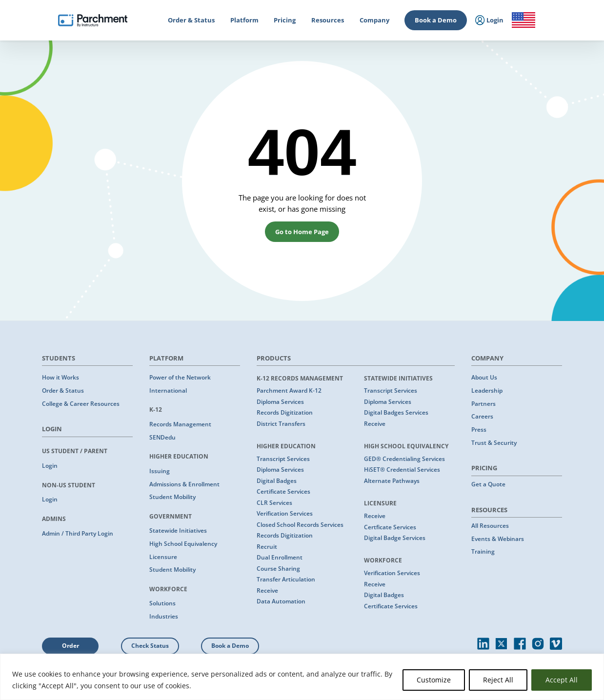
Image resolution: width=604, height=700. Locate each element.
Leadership (487, 390)
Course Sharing (278, 569)
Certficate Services (390, 527)
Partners (483, 404)
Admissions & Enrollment (184, 484)
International (168, 390)
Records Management (180, 424)
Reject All (498, 680)
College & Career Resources (81, 404)
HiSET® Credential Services (402, 470)
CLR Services (274, 503)
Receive (267, 590)
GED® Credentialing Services (404, 459)
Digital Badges (277, 481)
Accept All (562, 680)
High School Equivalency (183, 544)
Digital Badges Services (396, 412)
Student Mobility (172, 497)
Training (483, 551)
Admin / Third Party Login (78, 533)
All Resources (490, 526)
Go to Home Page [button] (302, 232)
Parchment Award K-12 (289, 390)
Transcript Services (283, 459)
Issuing (160, 471)
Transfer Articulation (286, 579)
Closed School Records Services (300, 525)
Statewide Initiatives (178, 530)
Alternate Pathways (392, 481)
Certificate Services (283, 491)
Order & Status (63, 390)
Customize (434, 680)
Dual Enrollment (280, 557)
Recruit (267, 547)
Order (70, 646)
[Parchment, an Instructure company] (93, 20)
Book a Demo (436, 20)
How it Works (60, 377)
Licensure (163, 557)
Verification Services (285, 513)
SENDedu (162, 437)
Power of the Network (180, 377)
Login (50, 466)
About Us (484, 377)
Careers (482, 416)
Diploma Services (280, 402)
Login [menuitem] (490, 20)
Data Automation (281, 601)
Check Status (150, 646)
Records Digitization (285, 412)
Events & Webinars (498, 539)
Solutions (162, 603)
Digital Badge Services (395, 538)
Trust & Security (494, 443)
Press (479, 430)
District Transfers (281, 424)
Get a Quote (488, 484)
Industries (164, 616)
